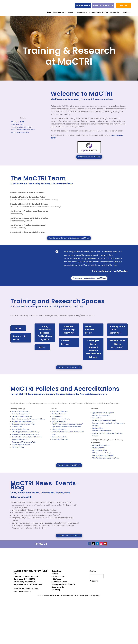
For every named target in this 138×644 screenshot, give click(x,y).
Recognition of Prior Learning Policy (24, 444)
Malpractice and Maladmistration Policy (25, 436)
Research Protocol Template (102, 433)
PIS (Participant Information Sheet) (104, 423)
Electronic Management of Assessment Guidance (28, 421)
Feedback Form (17, 429)
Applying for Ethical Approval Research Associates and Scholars (93, 350)
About (70, 12)
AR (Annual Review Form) (101, 447)
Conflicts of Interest (59, 416)
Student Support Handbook (21, 447)
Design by (83, 598)
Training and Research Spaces (21, 127)
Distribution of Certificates (61, 421)
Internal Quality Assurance (21, 431)
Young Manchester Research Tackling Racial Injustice (45, 334)
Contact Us (114, 12)
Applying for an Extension (101, 417)
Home (49, 12)
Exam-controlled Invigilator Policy (23, 426)
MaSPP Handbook (98, 450)
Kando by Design (94, 598)
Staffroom (127, 12)
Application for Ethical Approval (103, 415)
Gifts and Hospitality (59, 424)
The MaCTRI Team (17, 124)
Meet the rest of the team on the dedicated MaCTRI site (69, 238)
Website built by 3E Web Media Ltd (63, 598)
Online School (59, 578)
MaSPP (19, 328)
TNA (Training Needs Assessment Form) (106, 460)
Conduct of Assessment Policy (22, 418)
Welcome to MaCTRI (18, 122)
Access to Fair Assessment (21, 413)
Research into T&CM (19, 338)
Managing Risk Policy (59, 431)
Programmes (59, 12)
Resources (81, 12)
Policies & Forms (60, 584)
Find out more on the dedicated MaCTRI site (89, 278)
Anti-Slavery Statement (60, 413)
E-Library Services (65, 343)
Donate (124, 5)
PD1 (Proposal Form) (99, 452)
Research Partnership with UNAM (69, 330)
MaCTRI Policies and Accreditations (23, 129)
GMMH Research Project (90, 330)
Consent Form (97, 420)
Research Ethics (98, 430)
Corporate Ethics (58, 418)
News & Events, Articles (99, 12)
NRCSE (43, 349)
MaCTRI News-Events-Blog (20, 132)
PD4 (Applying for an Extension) (103, 458)
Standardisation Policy (60, 439)
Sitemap (57, 592)
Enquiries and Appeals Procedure (23, 424)
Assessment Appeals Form (21, 416)
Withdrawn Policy (18, 449)
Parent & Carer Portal (103, 5)
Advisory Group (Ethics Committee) (117, 330)
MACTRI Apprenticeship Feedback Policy (25, 434)
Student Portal (83, 5)
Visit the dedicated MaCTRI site (89, 157)
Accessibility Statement (60, 442)
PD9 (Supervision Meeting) (101, 455)
